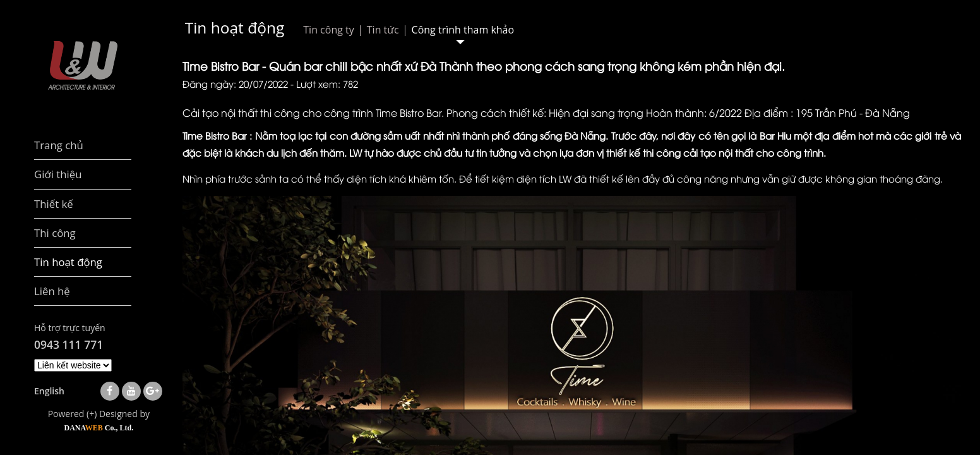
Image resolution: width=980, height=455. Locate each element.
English (49, 391)
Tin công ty (328, 30)
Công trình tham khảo (463, 30)
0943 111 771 (69, 344)
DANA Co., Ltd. (99, 428)
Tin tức (383, 30)
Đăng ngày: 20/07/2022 (235, 83)
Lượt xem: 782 (327, 83)
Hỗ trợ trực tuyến (70, 328)
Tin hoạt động (235, 27)
